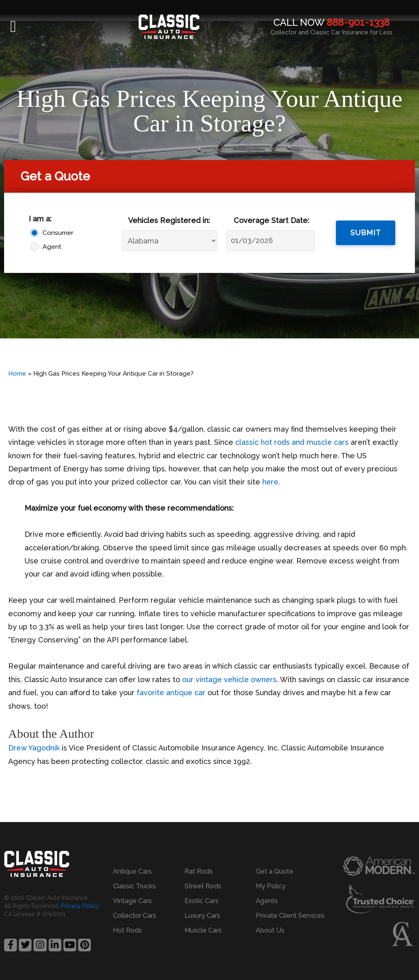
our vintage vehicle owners (230, 679)
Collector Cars (135, 916)
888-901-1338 (358, 22)
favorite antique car (171, 693)
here (271, 482)
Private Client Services (290, 916)
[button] (13, 27)
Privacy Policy (80, 906)
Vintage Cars (132, 901)
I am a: (40, 219)
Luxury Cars (202, 916)
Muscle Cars (203, 930)
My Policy (271, 886)
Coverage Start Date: (271, 220)
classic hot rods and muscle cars (292, 442)
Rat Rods (199, 871)
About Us (270, 930)
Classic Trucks (134, 886)
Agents (267, 901)
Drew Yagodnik (34, 748)
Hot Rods (127, 930)
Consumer (56, 233)
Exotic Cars (202, 901)
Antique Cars (132, 871)
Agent (52, 247)
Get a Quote (275, 871)
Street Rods (203, 886)
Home (17, 374)
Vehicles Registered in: (169, 220)
